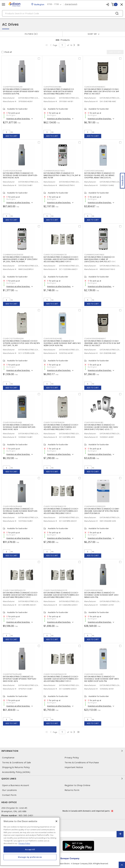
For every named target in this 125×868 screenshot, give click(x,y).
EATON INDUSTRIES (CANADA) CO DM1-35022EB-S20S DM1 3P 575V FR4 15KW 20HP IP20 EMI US (102, 511)
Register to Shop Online (77, 785)
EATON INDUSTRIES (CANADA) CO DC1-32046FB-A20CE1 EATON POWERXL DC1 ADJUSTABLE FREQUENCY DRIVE (61, 679)
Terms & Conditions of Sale (17, 762)
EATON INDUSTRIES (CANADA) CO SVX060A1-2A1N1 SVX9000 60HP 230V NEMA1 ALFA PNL (101, 595)
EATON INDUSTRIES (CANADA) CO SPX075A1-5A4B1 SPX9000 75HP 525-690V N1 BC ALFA (20, 679)
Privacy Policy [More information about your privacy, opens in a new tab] (24, 843)
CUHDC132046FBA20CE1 (55, 674)
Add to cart (11, 136)
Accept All (30, 849)
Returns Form (72, 790)
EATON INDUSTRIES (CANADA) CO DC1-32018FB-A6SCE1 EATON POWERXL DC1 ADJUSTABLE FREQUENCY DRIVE (61, 511)
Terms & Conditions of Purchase (82, 762)
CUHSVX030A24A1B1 (94, 674)
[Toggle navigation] (4, 4)
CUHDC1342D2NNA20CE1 (55, 590)
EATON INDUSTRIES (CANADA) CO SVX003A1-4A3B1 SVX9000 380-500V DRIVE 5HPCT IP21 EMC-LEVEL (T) (101, 427)
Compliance (8, 758)
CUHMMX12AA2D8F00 (13, 255)
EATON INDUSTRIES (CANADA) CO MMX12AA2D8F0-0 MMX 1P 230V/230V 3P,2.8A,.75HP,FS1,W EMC (20, 259)
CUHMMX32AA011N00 (94, 255)
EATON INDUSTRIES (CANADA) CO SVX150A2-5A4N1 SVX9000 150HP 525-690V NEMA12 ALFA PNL (20, 511)
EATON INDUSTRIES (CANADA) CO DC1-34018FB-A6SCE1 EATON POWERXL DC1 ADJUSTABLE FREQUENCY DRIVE (20, 595)
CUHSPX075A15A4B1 (12, 674)
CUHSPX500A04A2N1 (13, 87)
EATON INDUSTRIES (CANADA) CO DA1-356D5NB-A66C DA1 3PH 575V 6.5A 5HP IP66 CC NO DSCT (102, 343)
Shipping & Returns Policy (16, 767)
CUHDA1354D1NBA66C (95, 87)
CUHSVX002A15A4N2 (94, 171)
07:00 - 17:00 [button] (53, 4)
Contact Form (9, 795)
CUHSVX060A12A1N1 (94, 590)
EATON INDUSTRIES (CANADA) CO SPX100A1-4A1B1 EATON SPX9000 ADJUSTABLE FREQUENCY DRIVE (59, 91)
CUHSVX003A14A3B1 (94, 422)
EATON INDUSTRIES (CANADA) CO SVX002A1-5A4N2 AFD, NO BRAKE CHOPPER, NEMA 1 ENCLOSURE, (99, 175)
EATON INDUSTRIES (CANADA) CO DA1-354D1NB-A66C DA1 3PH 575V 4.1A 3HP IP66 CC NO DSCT (102, 91)
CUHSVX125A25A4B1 (12, 171)
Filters (31, 34)
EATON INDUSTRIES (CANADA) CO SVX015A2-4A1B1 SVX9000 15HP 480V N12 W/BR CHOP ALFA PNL (62, 343)
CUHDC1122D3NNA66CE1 (55, 255)
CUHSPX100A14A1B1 (53, 87)
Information (62, 751)
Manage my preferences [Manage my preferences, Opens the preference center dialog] (30, 857)
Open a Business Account (16, 785)
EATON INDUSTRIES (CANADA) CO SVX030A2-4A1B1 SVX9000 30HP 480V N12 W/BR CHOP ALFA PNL (102, 679)
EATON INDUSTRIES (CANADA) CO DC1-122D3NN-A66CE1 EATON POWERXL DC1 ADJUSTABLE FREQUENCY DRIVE (61, 259)
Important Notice (74, 767)
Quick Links (62, 779)
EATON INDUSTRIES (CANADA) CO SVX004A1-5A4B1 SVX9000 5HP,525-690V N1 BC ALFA (20, 427)
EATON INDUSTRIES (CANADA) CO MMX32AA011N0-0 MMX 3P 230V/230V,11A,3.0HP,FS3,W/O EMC (100, 259)
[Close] (56, 821)
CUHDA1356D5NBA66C (95, 339)
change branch (71, 4)
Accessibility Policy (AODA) (16, 772)
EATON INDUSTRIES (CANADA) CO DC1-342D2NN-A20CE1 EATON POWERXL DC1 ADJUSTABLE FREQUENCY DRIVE (61, 595)
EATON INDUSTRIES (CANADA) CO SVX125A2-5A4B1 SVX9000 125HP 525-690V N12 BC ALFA (20, 175)
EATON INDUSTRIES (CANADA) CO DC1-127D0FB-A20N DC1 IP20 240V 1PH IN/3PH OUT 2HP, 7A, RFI (21, 343)
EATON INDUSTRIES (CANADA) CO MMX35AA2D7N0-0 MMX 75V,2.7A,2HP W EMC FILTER (62, 175)
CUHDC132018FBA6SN (54, 422)
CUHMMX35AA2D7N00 (54, 171)
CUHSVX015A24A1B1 (53, 339)
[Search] (62, 13)
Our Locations (9, 790)
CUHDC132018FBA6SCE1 (55, 506)
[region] (30, 841)
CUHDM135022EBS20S (95, 506)
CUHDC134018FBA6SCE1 (14, 590)
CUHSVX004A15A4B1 (12, 422)
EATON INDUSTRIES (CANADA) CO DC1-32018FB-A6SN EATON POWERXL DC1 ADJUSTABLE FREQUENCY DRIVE (61, 427)
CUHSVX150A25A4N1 (13, 506)
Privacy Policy (72, 758)
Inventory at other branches (18, 119)
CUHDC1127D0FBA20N (13, 339)
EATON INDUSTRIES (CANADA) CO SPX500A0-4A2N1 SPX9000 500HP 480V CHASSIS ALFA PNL (21, 91)
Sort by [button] (92, 34)
